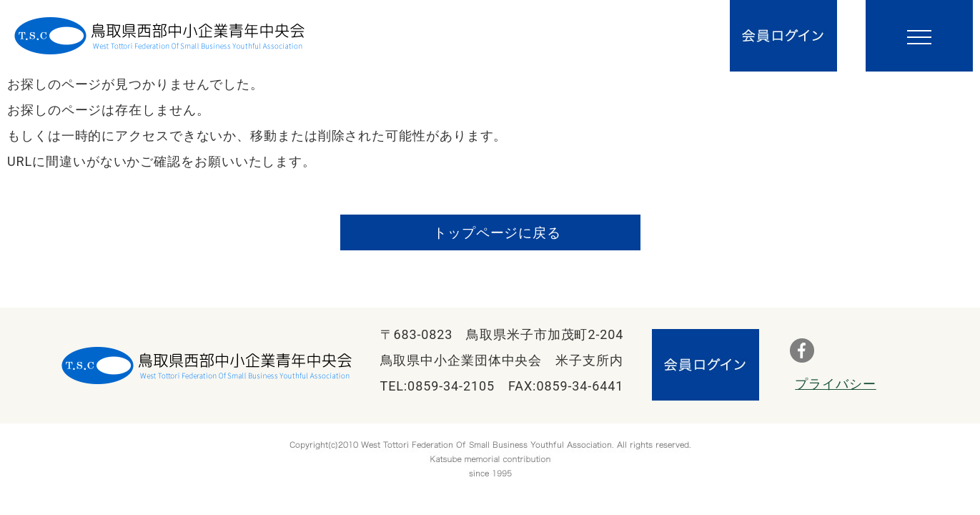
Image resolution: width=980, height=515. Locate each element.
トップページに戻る (497, 233)
